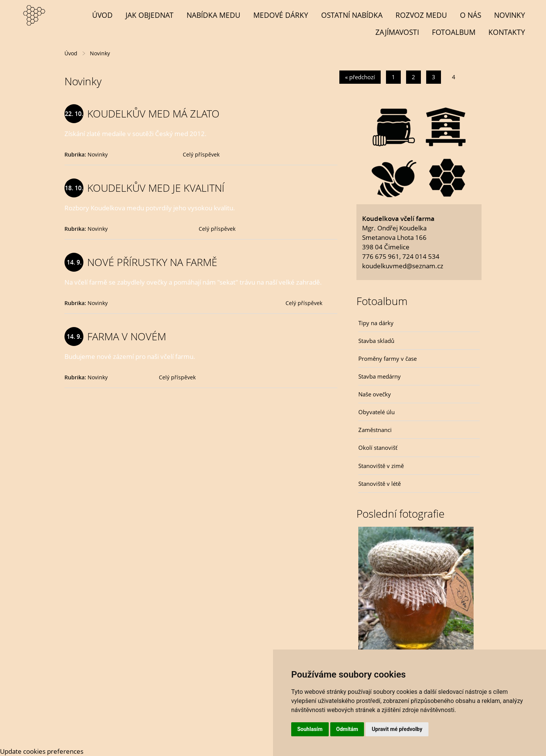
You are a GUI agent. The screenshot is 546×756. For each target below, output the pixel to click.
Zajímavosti (397, 32)
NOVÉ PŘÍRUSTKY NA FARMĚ (152, 262)
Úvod (102, 15)
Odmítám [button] (347, 729)
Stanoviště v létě (380, 484)
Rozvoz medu (421, 15)
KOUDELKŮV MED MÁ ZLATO (153, 113)
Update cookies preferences (42, 751)
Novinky (510, 15)
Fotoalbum (454, 32)
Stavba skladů (376, 341)
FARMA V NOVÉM (127, 336)
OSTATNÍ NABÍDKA (352, 15)
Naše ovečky (375, 394)
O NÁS (471, 15)
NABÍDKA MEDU (213, 15)
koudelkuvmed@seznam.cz (403, 266)
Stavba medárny (380, 376)
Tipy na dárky (376, 323)
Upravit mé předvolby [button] (397, 729)
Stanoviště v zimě (381, 466)
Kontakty (507, 32)
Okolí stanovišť (378, 448)
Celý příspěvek (201, 154)
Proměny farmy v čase (388, 358)
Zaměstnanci (375, 430)
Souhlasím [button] (310, 729)
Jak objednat (150, 15)
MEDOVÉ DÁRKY (281, 15)
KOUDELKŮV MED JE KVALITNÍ (156, 188)
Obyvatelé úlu (377, 412)
